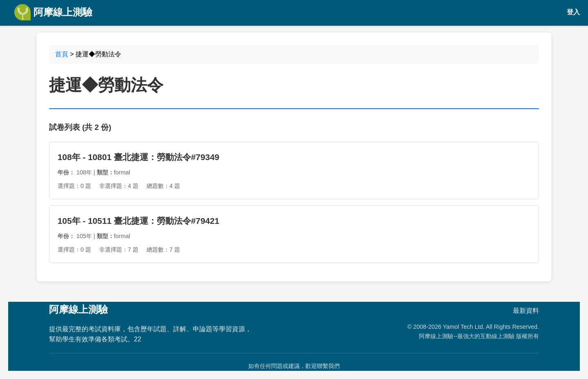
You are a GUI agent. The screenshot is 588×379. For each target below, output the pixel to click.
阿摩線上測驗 (53, 12)
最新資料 (526, 311)
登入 (573, 12)
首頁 (62, 54)
